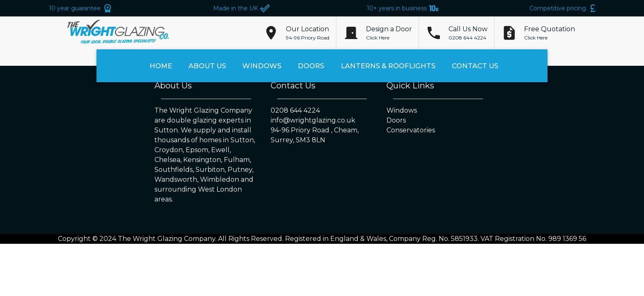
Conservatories (411, 130)
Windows (262, 66)
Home (161, 66)
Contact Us (475, 66)
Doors (311, 66)
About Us (207, 66)
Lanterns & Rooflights (388, 66)
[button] (308, 33)
